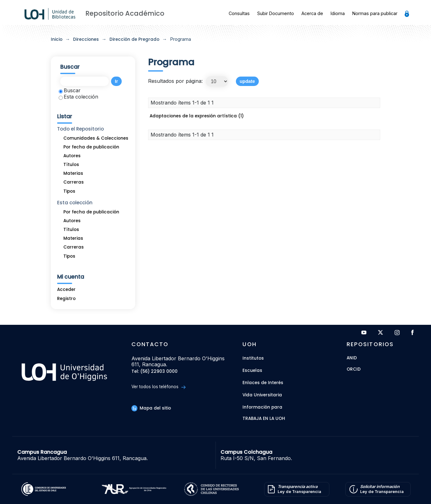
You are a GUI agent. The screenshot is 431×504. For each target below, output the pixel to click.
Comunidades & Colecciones (96, 138)
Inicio (57, 39)
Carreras (74, 182)
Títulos (71, 165)
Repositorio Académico (125, 13)
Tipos (69, 191)
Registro (66, 299)
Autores (72, 156)
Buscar (70, 90)
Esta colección (78, 97)
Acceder (66, 290)
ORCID (354, 370)
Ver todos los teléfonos (159, 387)
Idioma (338, 13)
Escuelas (252, 370)
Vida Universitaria (262, 395)
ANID (352, 358)
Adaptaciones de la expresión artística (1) (197, 116)
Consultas (239, 13)
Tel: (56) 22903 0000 (154, 372)
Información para (262, 407)
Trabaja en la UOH (264, 419)
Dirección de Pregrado (134, 39)
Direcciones (86, 39)
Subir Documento (276, 13)
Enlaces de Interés (263, 383)
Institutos (253, 358)
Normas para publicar (375, 13)
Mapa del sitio (151, 408)
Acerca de (312, 13)
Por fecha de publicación (91, 147)
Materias (73, 173)
